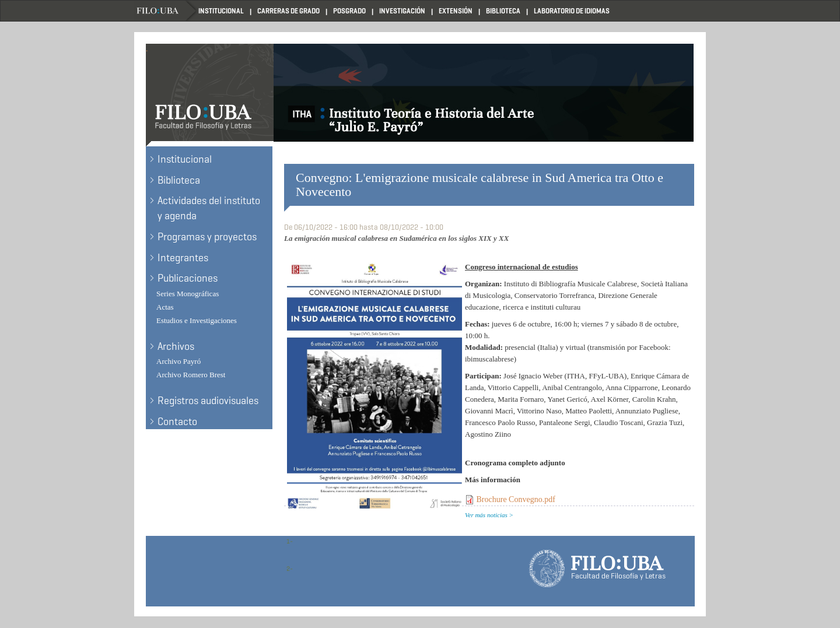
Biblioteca (503, 11)
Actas (165, 307)
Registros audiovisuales (208, 401)
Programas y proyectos (207, 237)
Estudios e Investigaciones (197, 320)
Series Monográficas (188, 294)
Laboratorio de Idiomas (572, 11)
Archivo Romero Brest (191, 375)
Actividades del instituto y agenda (209, 208)
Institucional (221, 11)
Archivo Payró (178, 361)
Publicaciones (188, 278)
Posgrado (349, 11)
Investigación (402, 11)
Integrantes (183, 258)
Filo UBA (166, 11)
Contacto (177, 422)
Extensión (456, 11)
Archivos (176, 346)
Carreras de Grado (288, 11)
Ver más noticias (486, 515)
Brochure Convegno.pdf (516, 499)
